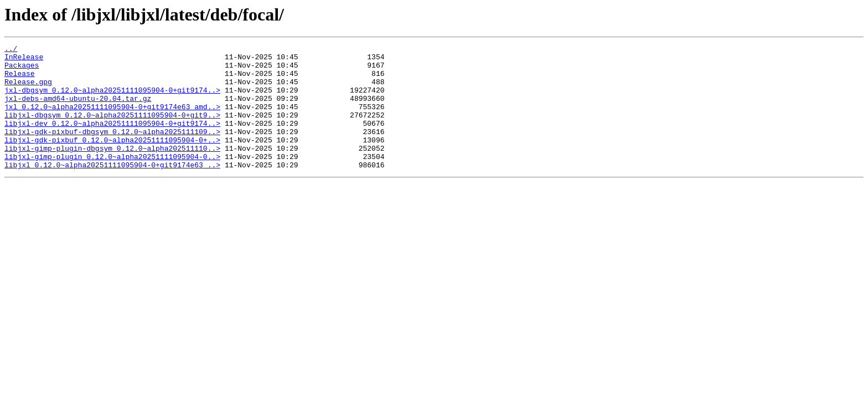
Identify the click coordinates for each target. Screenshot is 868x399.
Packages (22, 70)
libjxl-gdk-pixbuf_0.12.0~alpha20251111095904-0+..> (112, 160)
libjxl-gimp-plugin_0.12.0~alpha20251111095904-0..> (112, 180)
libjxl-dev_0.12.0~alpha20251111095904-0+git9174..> (112, 140)
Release (20, 80)
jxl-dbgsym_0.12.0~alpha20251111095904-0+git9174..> (112, 100)
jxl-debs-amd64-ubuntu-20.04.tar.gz (78, 110)
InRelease (24, 60)
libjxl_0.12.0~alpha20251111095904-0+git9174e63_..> (112, 190)
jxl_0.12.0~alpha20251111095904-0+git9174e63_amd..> (112, 120)
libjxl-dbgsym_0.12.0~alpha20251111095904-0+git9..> (112, 130)
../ (11, 50)
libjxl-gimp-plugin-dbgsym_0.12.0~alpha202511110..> (112, 170)
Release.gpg (28, 90)
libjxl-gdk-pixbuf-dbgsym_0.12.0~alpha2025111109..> (112, 150)
